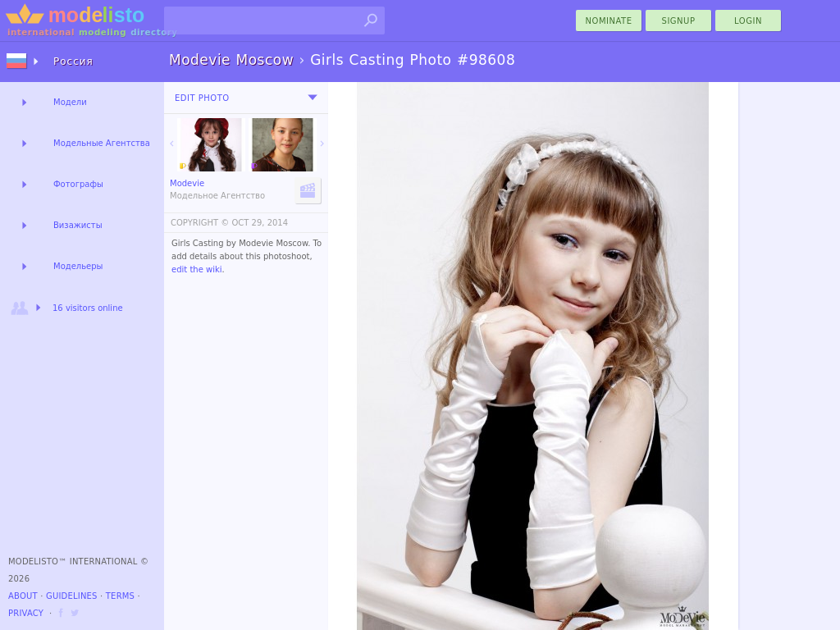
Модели (70, 102)
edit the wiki (197, 269)
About (23, 596)
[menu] (313, 98)
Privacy (26, 613)
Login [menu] (748, 21)
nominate (609, 21)
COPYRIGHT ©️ (200, 223)
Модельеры (78, 266)
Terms (120, 596)
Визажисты (78, 225)
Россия (73, 62)
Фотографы (78, 184)
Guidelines (72, 596)
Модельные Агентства (102, 143)
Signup (679, 21)
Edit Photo (202, 98)
